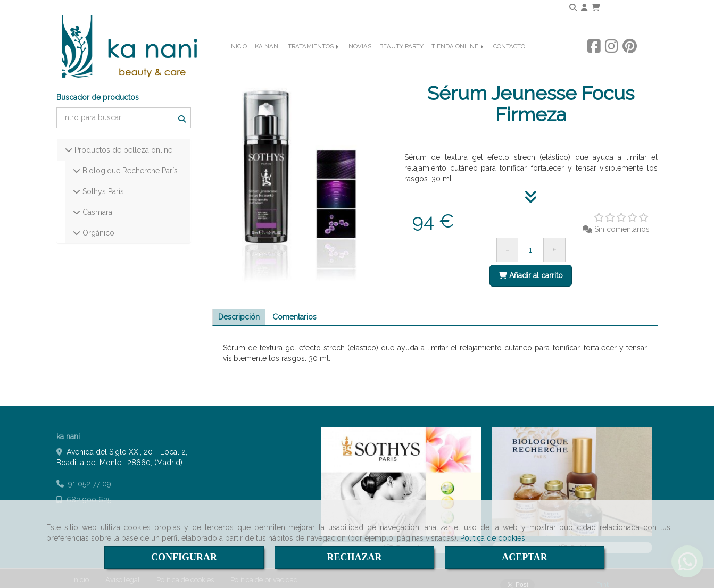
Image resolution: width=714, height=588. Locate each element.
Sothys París (102, 183)
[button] (584, 7)
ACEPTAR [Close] (525, 557)
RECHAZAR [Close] (354, 557)
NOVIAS (360, 62)
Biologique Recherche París (129, 162)
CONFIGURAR (184, 557)
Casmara (96, 204)
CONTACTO (509, 62)
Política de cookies (493, 538)
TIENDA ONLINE (458, 62)
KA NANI (267, 62)
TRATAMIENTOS (314, 62)
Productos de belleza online (122, 141)
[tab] (239, 309)
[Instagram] (612, 61)
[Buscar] (124, 109)
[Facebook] (594, 61)
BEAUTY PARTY (401, 62)
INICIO (238, 62)
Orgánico (97, 224)
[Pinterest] (630, 61)
